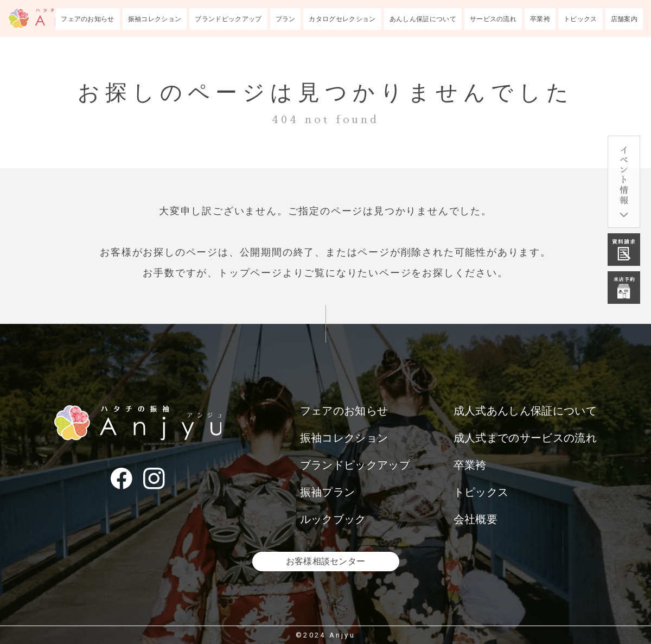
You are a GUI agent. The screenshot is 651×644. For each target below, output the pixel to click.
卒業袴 (540, 19)
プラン (286, 19)
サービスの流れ (493, 19)
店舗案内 (624, 19)
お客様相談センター (326, 561)
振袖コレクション (155, 19)
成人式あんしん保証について (525, 411)
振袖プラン (328, 492)
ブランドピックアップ (228, 19)
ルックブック (333, 519)
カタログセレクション (342, 19)
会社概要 (476, 519)
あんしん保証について (423, 19)
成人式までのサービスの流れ (525, 438)
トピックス (580, 19)
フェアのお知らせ (88, 19)
